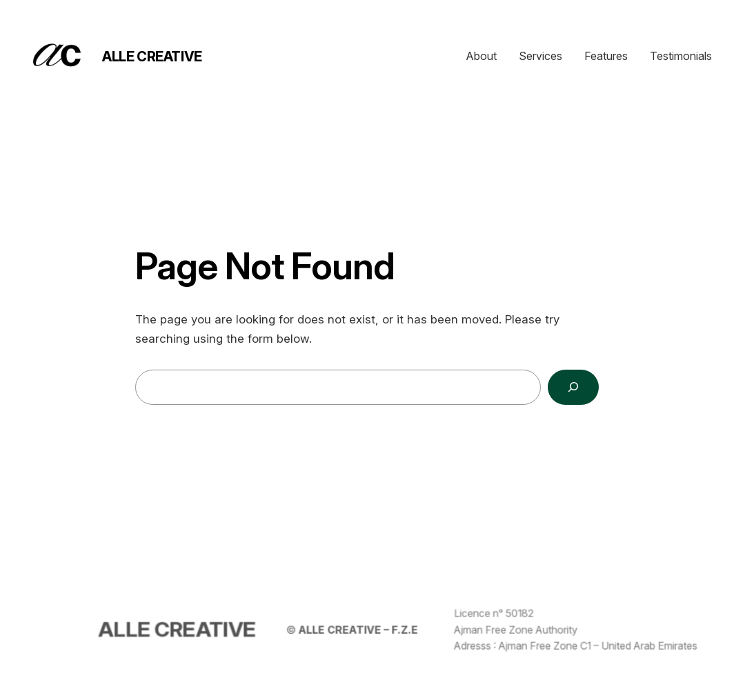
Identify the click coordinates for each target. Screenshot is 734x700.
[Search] (573, 387)
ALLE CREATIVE (152, 57)
